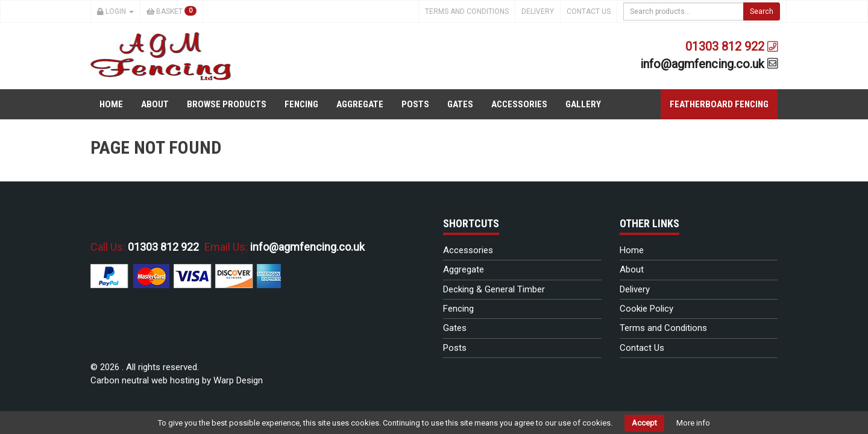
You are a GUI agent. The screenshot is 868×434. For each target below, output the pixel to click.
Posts (415, 104)
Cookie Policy (646, 309)
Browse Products (227, 104)
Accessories (519, 104)
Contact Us (589, 11)
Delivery (538, 11)
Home (111, 104)
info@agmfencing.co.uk (709, 64)
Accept (644, 423)
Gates (460, 104)
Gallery (583, 104)
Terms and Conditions (467, 11)
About (155, 104)
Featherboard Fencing (719, 104)
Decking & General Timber (494, 289)
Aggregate (360, 104)
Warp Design (238, 380)
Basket (172, 11)
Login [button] (115, 11)
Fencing (301, 104)
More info (693, 423)
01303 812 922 (732, 46)
